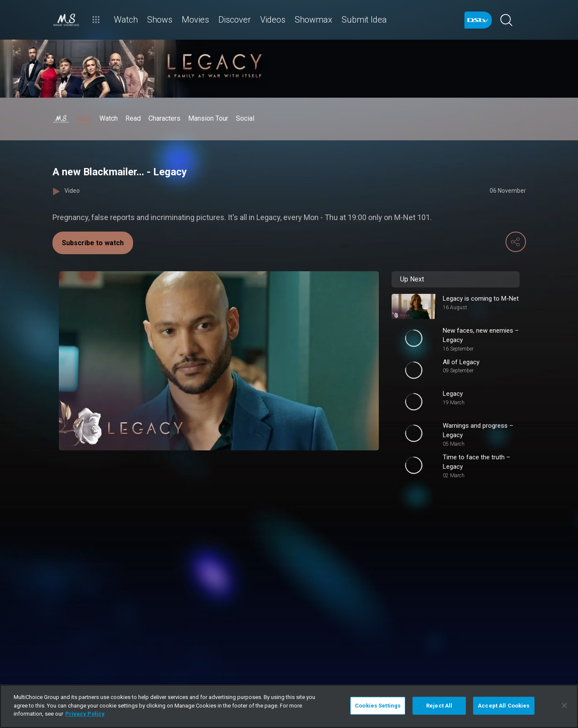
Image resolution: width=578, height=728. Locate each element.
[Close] (564, 705)
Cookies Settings (378, 706)
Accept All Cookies (504, 706)
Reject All (439, 706)
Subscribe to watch (93, 243)
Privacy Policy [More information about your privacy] (85, 714)
